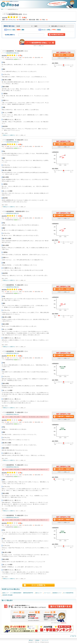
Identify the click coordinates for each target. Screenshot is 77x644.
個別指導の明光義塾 (7, 595)
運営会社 (31, 640)
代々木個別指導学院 (68, 593)
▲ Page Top (73, 636)
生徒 (14, 30)
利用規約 (37, 640)
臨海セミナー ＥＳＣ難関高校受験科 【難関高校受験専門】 (18, 593)
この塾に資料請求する (64, 55)
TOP (2, 9)
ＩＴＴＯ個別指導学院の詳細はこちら (38, 43)
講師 (23, 30)
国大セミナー (39, 593)
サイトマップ (45, 640)
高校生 (59, 30)
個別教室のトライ (57, 593)
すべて (9, 30)
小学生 (49, 30)
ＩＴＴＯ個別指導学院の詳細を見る (11, 53)
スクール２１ (47, 593)
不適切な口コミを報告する (9, 135)
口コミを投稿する (38, 585)
